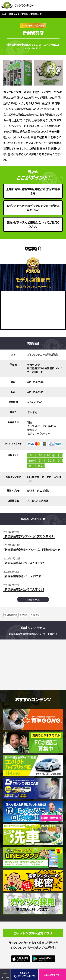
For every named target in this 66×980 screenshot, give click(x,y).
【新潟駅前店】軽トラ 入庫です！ (23, 576)
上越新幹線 (12, 615)
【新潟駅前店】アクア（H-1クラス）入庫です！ (29, 536)
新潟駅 (25, 615)
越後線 (36, 615)
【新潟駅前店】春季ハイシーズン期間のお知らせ (32, 550)
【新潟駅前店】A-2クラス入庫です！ (24, 563)
